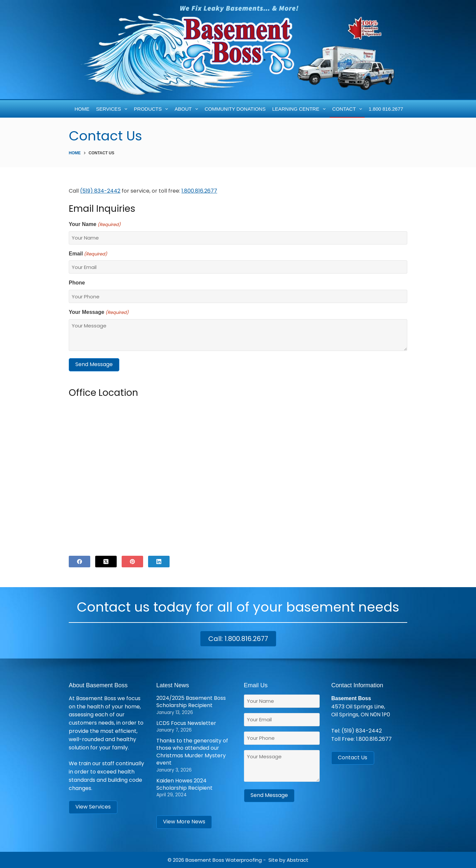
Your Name (95, 225)
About (187, 109)
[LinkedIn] (159, 562)
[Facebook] (79, 562)
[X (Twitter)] (106, 562)
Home (82, 109)
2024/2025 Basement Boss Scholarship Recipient (191, 702)
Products (152, 109)
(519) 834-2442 (362, 731)
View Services (93, 807)
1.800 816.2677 (386, 109)
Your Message (99, 313)
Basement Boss (205, 860)
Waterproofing (244, 860)
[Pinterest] (132, 562)
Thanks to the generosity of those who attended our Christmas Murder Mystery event (192, 752)
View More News (184, 822)
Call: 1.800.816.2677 (238, 639)
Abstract (297, 860)
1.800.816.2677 (199, 191)
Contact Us (353, 757)
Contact (348, 109)
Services (113, 109)
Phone (77, 283)
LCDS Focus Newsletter (186, 723)
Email (88, 254)
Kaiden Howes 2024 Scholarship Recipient (184, 784)
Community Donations (235, 109)
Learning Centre (300, 109)
